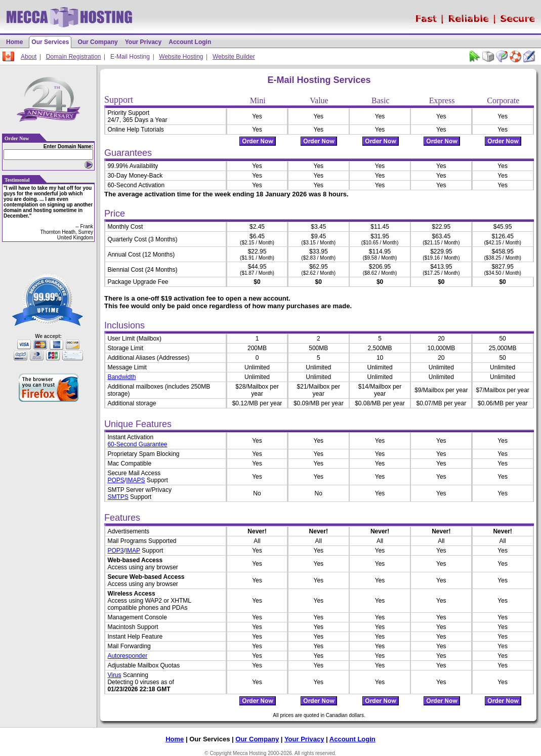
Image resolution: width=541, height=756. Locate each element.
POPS (116, 480)
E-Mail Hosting (130, 57)
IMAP (133, 551)
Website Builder (234, 57)
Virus (114, 675)
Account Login (190, 42)
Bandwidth (121, 377)
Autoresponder (127, 656)
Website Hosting (181, 57)
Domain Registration (74, 57)
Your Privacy (143, 42)
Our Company (97, 42)
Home (14, 42)
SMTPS (118, 497)
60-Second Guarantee (137, 444)
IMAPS (135, 480)
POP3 (115, 551)
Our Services (50, 42)
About (29, 57)
